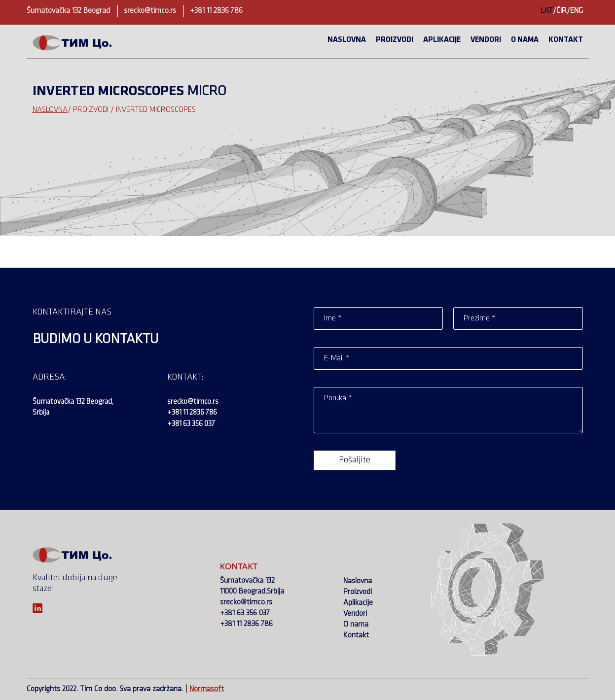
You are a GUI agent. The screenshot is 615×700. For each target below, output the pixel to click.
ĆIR (561, 11)
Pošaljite (355, 460)
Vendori (486, 40)
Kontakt (566, 40)
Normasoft (207, 689)
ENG (577, 11)
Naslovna (347, 40)
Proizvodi (395, 40)
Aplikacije (442, 40)
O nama (525, 40)
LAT (547, 11)
